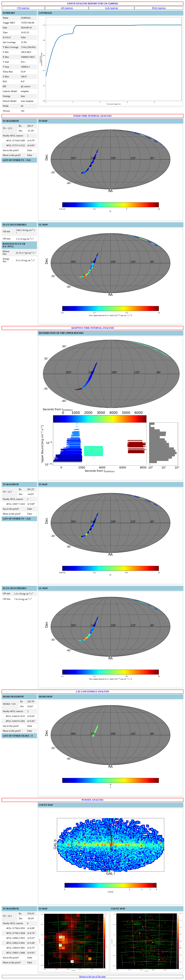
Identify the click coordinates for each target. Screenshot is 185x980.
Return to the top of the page (92, 976)
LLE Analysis (112, 8)
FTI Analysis (23, 8)
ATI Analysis (67, 8)
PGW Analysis (159, 8)
